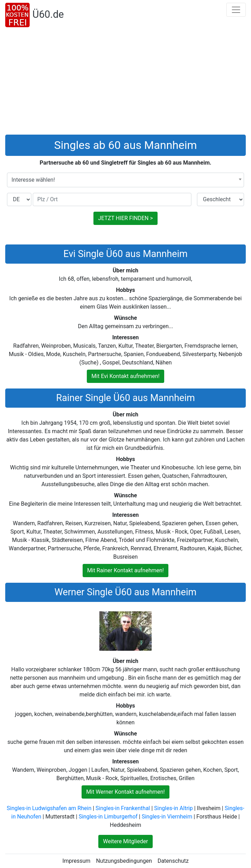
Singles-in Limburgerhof (108, 817)
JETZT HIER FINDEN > (125, 218)
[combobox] (125, 180)
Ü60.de (48, 14)
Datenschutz (173, 861)
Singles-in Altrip (173, 808)
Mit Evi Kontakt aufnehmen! (125, 376)
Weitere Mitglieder (125, 841)
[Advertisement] (125, 82)
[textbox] (125, 180)
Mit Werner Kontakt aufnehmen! (125, 792)
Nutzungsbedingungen (124, 861)
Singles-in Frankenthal (123, 808)
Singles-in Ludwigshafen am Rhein (49, 808)
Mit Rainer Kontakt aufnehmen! (125, 570)
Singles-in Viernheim (167, 817)
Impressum (77, 861)
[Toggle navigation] (236, 10)
